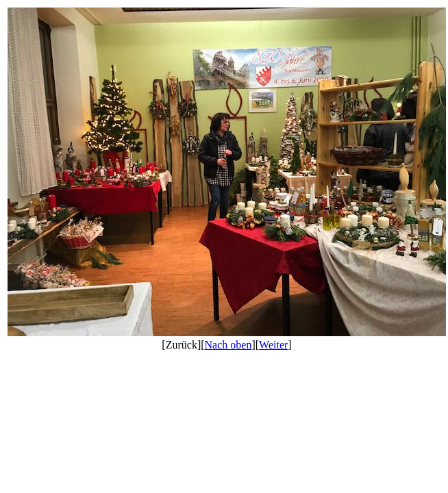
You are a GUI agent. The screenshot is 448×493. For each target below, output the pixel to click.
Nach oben (228, 345)
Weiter (273, 345)
